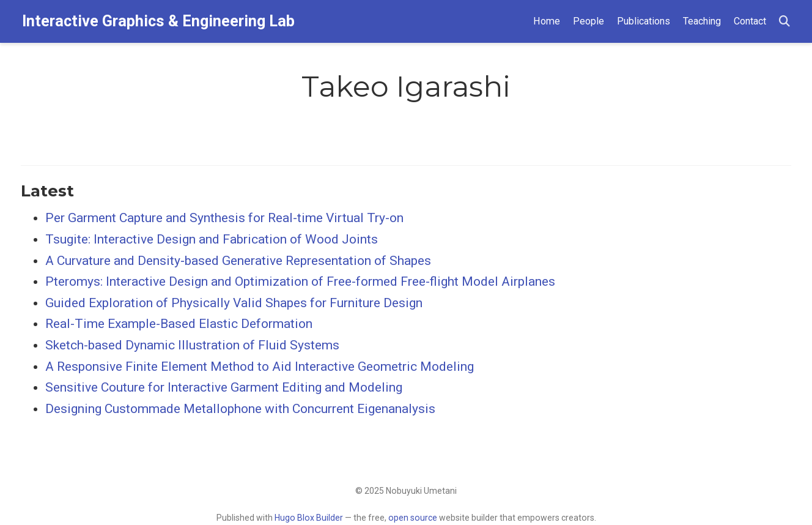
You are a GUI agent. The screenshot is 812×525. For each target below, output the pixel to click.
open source (413, 518)
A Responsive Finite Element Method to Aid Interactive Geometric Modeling (260, 367)
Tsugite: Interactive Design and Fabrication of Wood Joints (212, 239)
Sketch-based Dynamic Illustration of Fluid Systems (192, 345)
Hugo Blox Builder (309, 518)
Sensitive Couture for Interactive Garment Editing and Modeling (224, 387)
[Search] (784, 22)
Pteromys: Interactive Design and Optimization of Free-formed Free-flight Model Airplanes (300, 281)
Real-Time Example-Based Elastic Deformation (179, 324)
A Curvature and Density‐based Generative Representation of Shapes (238, 261)
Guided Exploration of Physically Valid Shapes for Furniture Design (234, 303)
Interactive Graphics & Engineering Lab (158, 21)
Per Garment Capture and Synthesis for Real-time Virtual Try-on (224, 218)
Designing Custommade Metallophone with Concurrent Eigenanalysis (240, 409)
